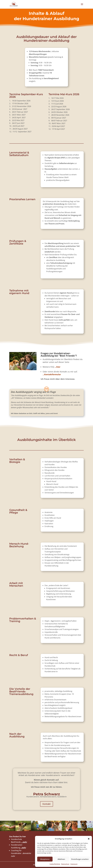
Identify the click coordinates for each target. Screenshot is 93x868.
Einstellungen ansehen (80, 859)
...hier (58, 367)
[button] (89, 839)
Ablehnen (61, 859)
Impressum (74, 864)
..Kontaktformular (52, 374)
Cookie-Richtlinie (55, 864)
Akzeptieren (45, 859)
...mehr (24, 842)
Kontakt (47, 804)
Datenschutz (65, 864)
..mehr (23, 848)
